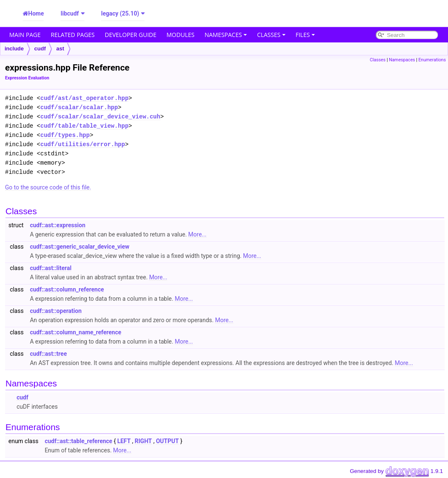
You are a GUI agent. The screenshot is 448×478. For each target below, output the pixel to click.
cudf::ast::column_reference (67, 289)
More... (197, 234)
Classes (271, 35)
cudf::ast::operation (56, 311)
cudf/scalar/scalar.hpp (79, 107)
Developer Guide (131, 35)
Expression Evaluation (27, 78)
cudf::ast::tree (48, 354)
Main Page (25, 35)
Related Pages (73, 35)
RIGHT (143, 441)
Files (305, 35)
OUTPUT (167, 441)
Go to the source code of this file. (48, 187)
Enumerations (432, 60)
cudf (40, 49)
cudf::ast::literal (51, 268)
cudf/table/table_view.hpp (84, 126)
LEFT (124, 441)
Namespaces (226, 35)
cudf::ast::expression (58, 225)
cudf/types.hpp (65, 135)
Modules (181, 35)
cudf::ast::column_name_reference (76, 332)
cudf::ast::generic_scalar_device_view (80, 247)
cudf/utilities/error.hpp (83, 144)
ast (60, 49)
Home (36, 13)
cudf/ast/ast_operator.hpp (84, 98)
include (14, 49)
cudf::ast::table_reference (78, 441)
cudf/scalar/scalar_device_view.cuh (100, 117)
